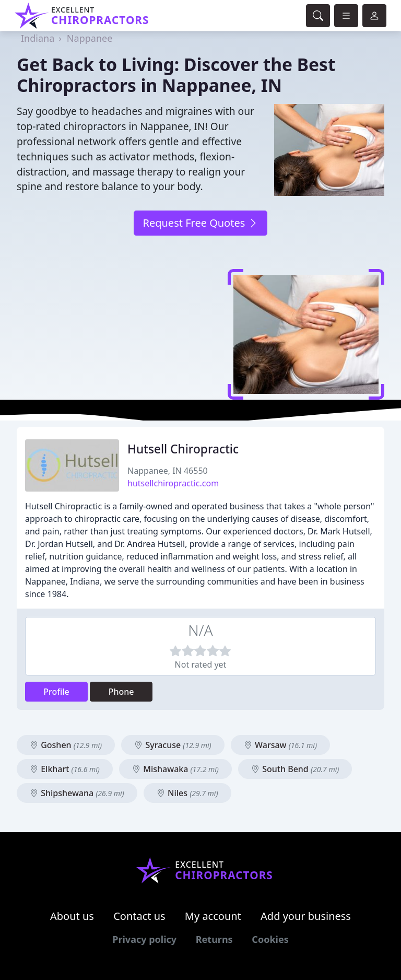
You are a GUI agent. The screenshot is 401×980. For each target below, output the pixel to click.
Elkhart (65, 769)
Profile (56, 692)
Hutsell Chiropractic (183, 449)
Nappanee (90, 38)
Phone (121, 692)
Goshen (66, 745)
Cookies (270, 939)
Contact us (139, 916)
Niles (187, 793)
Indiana (38, 38)
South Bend (295, 769)
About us (72, 916)
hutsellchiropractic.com (173, 483)
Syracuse (173, 745)
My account (213, 916)
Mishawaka (175, 769)
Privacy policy (144, 939)
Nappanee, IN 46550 (168, 471)
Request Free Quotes (200, 223)
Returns (214, 939)
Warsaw (280, 745)
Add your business (306, 916)
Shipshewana (77, 793)
